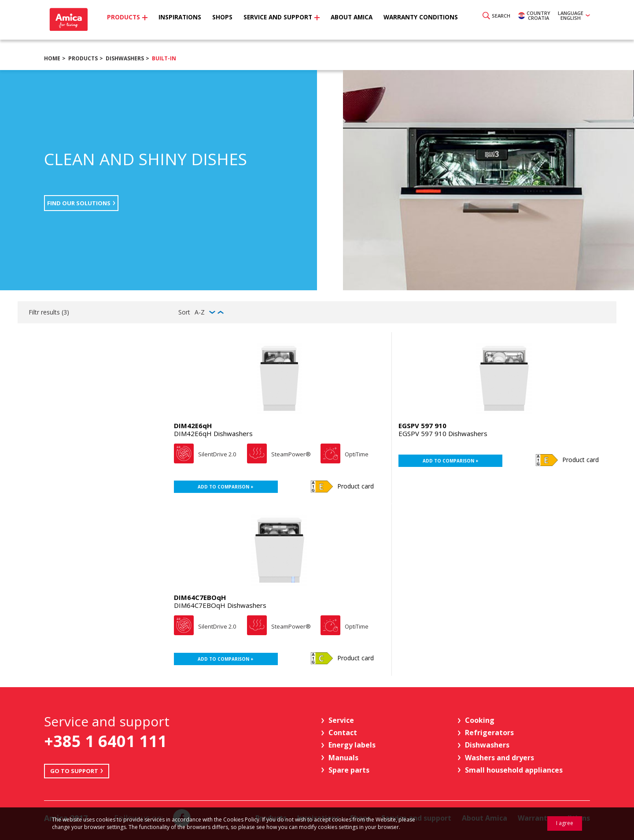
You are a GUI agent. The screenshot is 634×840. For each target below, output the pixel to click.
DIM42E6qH (193, 426)
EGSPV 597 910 (422, 426)
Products (83, 58)
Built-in (164, 58)
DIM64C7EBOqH (200, 597)
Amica (76, 22)
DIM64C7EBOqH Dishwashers (220, 605)
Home (52, 58)
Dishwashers (125, 58)
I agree (565, 823)
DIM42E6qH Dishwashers (213, 433)
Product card (356, 486)
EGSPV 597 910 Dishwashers (443, 433)
